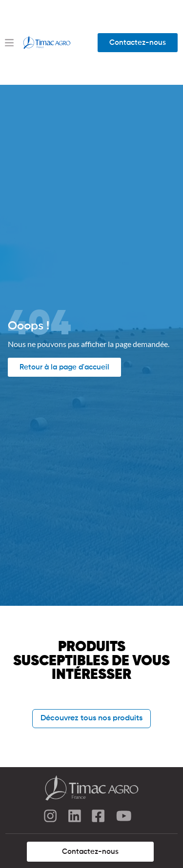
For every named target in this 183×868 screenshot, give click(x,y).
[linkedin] (75, 817)
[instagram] (50, 817)
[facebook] (99, 817)
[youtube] (123, 817)
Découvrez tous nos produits (91, 718)
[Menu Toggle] (9, 43)
